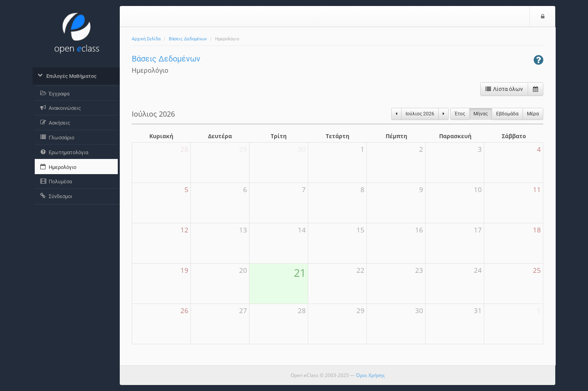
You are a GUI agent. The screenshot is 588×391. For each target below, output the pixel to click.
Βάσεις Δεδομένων (188, 39)
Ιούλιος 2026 (420, 114)
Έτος (460, 114)
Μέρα (533, 114)
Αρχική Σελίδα (146, 39)
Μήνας (481, 114)
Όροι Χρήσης (370, 375)
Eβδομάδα (507, 114)
